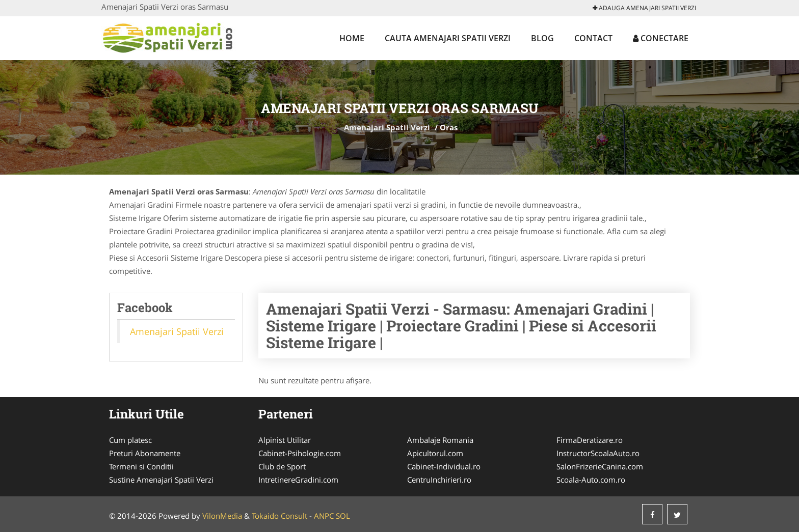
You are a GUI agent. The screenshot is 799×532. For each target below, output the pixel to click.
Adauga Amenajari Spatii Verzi (644, 8)
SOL (343, 516)
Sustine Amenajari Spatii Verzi (161, 480)
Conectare (661, 38)
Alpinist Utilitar (285, 440)
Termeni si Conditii (141, 466)
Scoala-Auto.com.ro (591, 480)
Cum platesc (130, 440)
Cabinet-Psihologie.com (300, 453)
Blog (542, 38)
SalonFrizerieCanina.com (600, 466)
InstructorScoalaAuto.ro (598, 453)
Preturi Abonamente (145, 453)
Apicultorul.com (435, 453)
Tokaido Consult (279, 516)
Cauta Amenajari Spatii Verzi (448, 38)
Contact (593, 38)
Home (352, 38)
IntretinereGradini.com (298, 480)
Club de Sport (282, 466)
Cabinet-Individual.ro (444, 466)
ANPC (324, 516)
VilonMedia (222, 516)
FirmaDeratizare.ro (590, 440)
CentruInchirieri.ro (439, 480)
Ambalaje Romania (440, 440)
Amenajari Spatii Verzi (387, 127)
